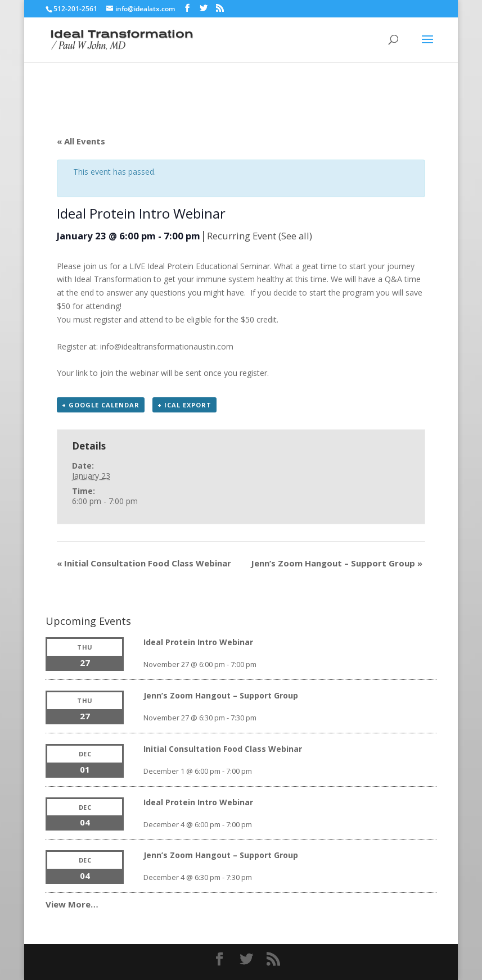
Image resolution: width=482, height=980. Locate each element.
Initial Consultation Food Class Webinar (144, 563)
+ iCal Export (184, 405)
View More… (72, 904)
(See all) (295, 236)
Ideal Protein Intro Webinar (198, 642)
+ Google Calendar (101, 405)
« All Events (81, 141)
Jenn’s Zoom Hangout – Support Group (337, 563)
